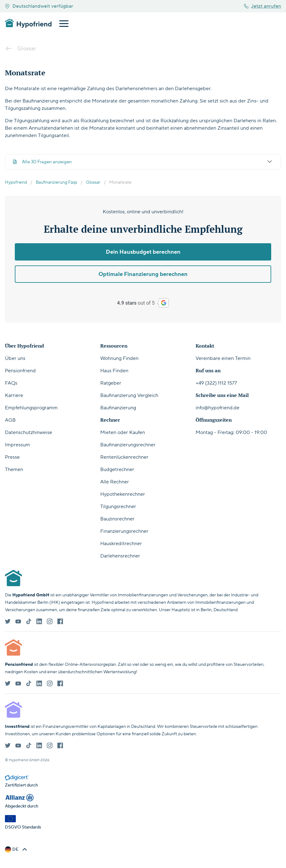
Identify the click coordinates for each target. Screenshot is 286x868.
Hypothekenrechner (123, 494)
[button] (17, 849)
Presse (12, 457)
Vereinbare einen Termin (223, 358)
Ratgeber (111, 383)
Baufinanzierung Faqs (56, 182)
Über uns (15, 358)
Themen (14, 469)
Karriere (14, 395)
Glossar (93, 182)
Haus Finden (114, 371)
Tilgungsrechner (118, 507)
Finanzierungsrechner (124, 531)
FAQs (11, 383)
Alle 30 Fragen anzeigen (143, 162)
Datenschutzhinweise (29, 432)
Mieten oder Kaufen (123, 432)
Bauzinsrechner (117, 519)
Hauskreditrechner (121, 544)
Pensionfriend (20, 371)
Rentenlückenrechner (124, 457)
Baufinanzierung (118, 408)
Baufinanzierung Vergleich (129, 395)
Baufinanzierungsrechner (128, 445)
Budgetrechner (117, 469)
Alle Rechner (115, 482)
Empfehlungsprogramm (31, 408)
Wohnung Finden (119, 358)
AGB (10, 420)
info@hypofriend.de (218, 408)
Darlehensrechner (120, 556)
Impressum (17, 445)
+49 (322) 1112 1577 (216, 383)
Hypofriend (16, 182)
